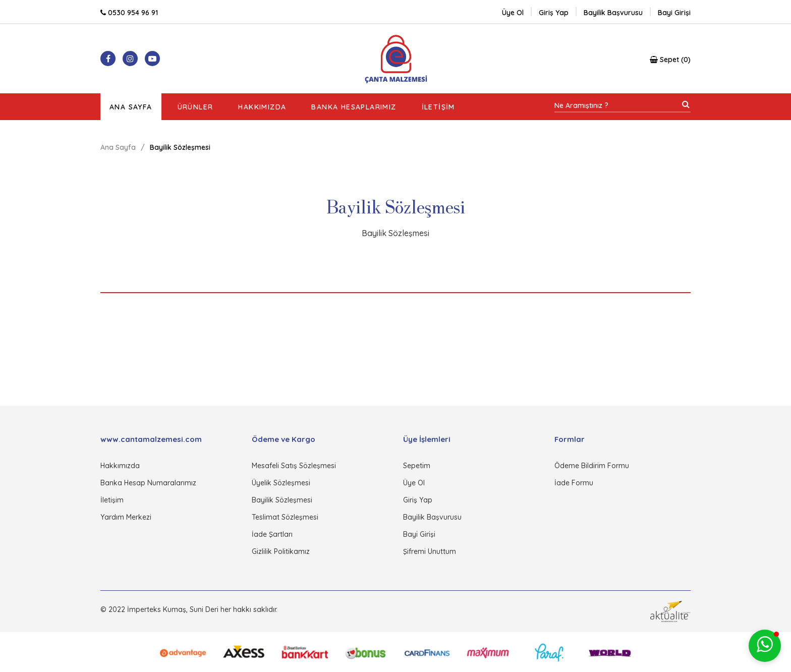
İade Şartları (272, 534)
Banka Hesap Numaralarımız (148, 483)
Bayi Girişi (419, 534)
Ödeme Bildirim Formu (592, 466)
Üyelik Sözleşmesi (281, 483)
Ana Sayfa (131, 107)
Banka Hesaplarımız (354, 107)
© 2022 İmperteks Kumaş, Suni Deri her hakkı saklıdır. (189, 609)
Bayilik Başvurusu (432, 517)
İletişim (438, 107)
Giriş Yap (418, 500)
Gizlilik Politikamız (281, 551)
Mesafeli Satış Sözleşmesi (294, 466)
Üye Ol (513, 13)
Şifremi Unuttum (430, 551)
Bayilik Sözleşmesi (282, 500)
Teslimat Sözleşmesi (285, 517)
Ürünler (195, 107)
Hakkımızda (262, 107)
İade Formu (574, 483)
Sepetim (417, 466)
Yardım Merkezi (126, 517)
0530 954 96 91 (129, 13)
